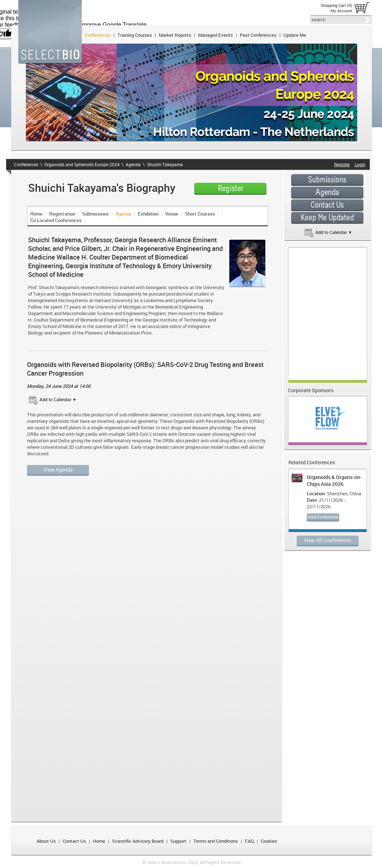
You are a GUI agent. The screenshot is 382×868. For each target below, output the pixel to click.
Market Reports (175, 35)
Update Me (295, 35)
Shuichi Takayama (165, 164)
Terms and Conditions (216, 841)
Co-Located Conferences (56, 220)
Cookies (269, 841)
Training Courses (135, 35)
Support (178, 841)
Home (36, 214)
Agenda (133, 164)
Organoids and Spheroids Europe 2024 (82, 164)
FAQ (249, 841)
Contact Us (74, 841)
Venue (172, 214)
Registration (62, 214)
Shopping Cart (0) (336, 5)
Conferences (98, 35)
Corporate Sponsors (311, 390)
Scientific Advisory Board (138, 841)
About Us (46, 841)
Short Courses (200, 214)
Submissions (95, 214)
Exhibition (148, 214)
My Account (341, 11)
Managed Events (215, 35)
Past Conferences (258, 35)
